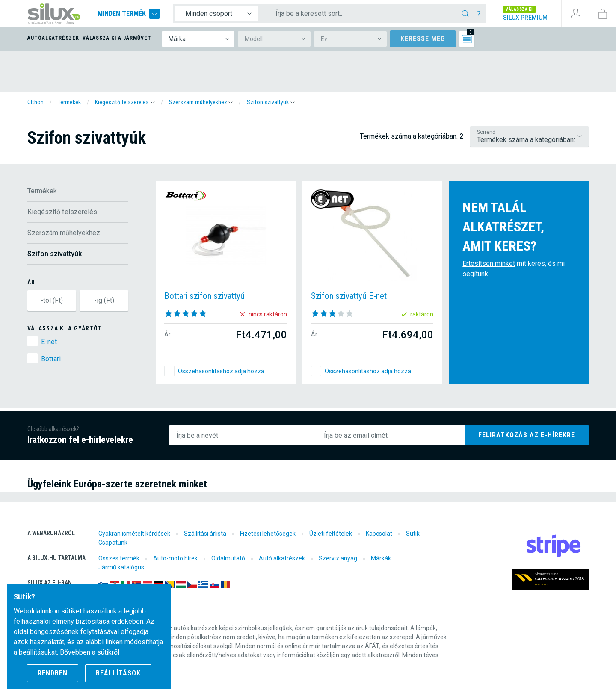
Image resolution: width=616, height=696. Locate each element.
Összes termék (119, 558)
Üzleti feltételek (331, 534)
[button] (125, 102)
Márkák (381, 558)
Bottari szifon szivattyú (204, 296)
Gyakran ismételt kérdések (134, 534)
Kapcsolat (379, 534)
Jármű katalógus (121, 567)
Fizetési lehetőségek (268, 534)
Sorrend (486, 132)
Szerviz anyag (338, 558)
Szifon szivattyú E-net (349, 296)
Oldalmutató (228, 558)
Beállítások (118, 673)
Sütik (413, 534)
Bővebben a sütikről (90, 652)
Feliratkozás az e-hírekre (527, 435)
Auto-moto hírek (175, 558)
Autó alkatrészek (282, 558)
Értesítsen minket (489, 264)
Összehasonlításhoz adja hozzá (221, 371)
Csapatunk (113, 543)
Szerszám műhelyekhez (64, 233)
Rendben (53, 673)
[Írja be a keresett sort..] (362, 14)
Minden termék (129, 14)
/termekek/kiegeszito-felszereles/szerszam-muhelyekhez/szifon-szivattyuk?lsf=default (529, 136)
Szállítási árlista (205, 534)
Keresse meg (423, 39)
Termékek (42, 191)
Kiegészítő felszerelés (62, 212)
